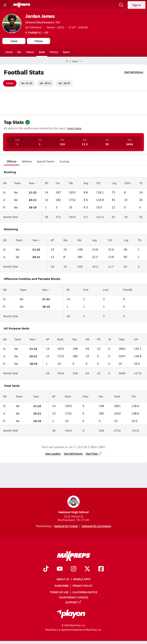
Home (9, 52)
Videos (30, 52)
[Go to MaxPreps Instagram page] (73, 569)
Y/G (98, 183)
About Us (63, 579)
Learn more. (74, 128)
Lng (114, 183)
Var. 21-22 (27, 83)
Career (10, 83)
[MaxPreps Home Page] (67, 61)
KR (87, 339)
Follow (39, 41)
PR (99, 339)
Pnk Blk (128, 290)
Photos (54, 52)
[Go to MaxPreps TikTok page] (46, 569)
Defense (27, 161)
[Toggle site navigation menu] (5, 5)
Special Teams (46, 161)
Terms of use (59, 592)
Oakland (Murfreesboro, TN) (42, 22)
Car (58, 183)
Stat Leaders (53, 454)
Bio (19, 52)
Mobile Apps (82, 579)
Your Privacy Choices (73, 597)
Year (33, 183)
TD (141, 183)
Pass (85, 396)
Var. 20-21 (45, 83)
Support (73, 602)
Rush (60, 339)
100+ (127, 183)
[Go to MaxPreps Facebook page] (101, 569)
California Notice (85, 592)
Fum (86, 290)
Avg (86, 183)
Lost (106, 290)
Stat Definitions (134, 72)
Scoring (64, 161)
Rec (66, 240)
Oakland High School (74, 505)
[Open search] (121, 5)
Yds (71, 183)
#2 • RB (37, 32)
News (66, 52)
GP (47, 183)
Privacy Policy (82, 586)
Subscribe (62, 586)
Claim (14, 41)
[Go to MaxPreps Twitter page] (87, 569)
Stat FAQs (94, 454)
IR (110, 339)
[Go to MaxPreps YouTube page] (60, 569)
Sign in (137, 5)
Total (122, 339)
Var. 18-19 (64, 83)
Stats (42, 52)
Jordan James (40, 16)
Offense (12, 161)
